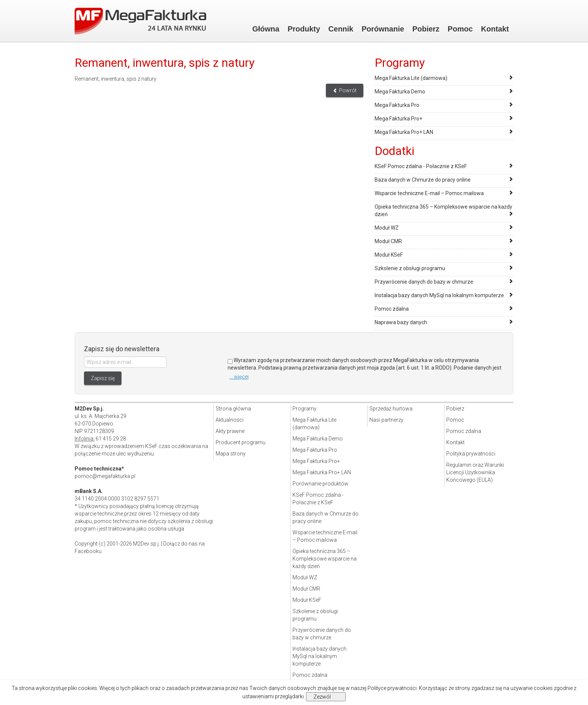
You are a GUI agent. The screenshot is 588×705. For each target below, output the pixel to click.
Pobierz (426, 29)
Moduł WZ (387, 228)
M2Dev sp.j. (146, 544)
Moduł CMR (388, 241)
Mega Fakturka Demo (400, 92)
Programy (304, 409)
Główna (266, 29)
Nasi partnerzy (386, 420)
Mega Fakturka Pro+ (398, 119)
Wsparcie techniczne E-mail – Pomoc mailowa (429, 193)
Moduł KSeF (389, 255)
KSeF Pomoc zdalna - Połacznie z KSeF (421, 166)
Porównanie (383, 29)
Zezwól (322, 697)
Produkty (304, 29)
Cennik (341, 29)
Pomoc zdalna (392, 309)
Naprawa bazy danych (401, 322)
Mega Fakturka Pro (397, 105)
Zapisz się (103, 378)
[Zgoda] (230, 362)
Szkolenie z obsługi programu (410, 268)
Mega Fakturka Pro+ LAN (404, 132)
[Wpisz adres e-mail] (125, 362)
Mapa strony (231, 454)
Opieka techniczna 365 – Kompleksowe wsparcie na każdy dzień (325, 559)
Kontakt (495, 29)
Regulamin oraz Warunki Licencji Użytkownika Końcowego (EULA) (475, 472)
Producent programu (241, 442)
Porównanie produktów (320, 484)
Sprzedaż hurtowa (391, 409)
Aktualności (229, 420)
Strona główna (233, 409)
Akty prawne (230, 431)
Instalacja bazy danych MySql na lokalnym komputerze (439, 295)
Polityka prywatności (471, 454)
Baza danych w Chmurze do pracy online (423, 180)
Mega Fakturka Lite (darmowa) (411, 78)
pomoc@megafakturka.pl (105, 476)
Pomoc (460, 29)
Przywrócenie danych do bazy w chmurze (424, 282)
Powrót (345, 90)
